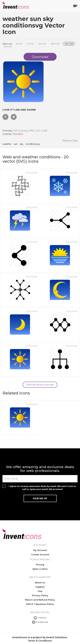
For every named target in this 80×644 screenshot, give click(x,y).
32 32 (30, 44)
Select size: (7, 44)
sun (16, 144)
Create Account (40, 554)
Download (31, 173)
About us (40, 582)
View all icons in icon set (40, 385)
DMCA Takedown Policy (40, 604)
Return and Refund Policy (40, 600)
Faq (40, 591)
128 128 (55, 44)
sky (22, 144)
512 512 (8, 47)
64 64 (42, 44)
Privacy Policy (40, 595)
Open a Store (40, 569)
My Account (40, 550)
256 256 (69, 44)
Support (40, 587)
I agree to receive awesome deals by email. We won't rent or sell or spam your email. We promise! (42, 488)
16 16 (19, 44)
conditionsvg (32, 144)
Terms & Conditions (40, 641)
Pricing (40, 565)
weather (7, 144)
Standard (18, 134)
